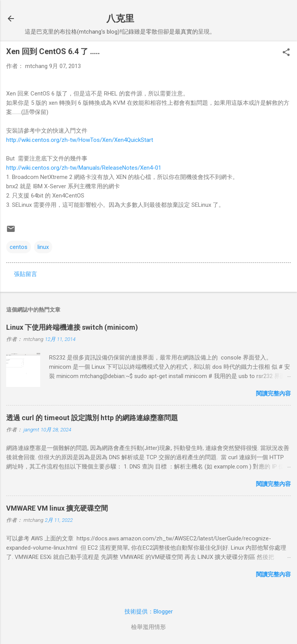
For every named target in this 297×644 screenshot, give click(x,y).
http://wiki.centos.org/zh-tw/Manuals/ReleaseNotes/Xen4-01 (84, 168)
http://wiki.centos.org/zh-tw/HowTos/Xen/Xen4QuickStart (80, 140)
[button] (286, 53)
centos (19, 247)
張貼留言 (26, 274)
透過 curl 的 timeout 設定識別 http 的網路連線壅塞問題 (92, 418)
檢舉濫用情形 (148, 627)
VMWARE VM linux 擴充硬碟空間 (57, 508)
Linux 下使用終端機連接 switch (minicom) (72, 327)
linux (43, 247)
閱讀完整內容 (273, 394)
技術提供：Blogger (149, 612)
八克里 (120, 19)
